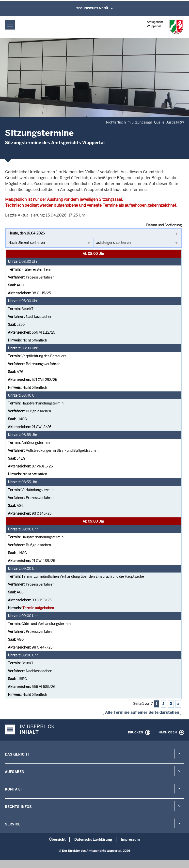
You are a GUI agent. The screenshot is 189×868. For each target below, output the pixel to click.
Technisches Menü (92, 8)
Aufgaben (15, 772)
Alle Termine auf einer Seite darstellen (142, 712)
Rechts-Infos (18, 807)
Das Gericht (17, 754)
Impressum (130, 839)
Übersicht (57, 839)
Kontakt (14, 789)
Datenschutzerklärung (93, 839)
